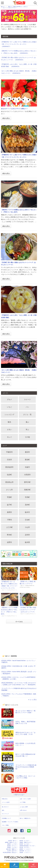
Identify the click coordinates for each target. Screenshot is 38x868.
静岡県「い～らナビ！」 (26, 849)
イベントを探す (14, 865)
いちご (9, 407)
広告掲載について (6, 818)
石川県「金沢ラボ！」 (13, 851)
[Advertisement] (19, 639)
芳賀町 (9, 497)
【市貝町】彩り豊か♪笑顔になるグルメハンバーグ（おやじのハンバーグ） (28, 610)
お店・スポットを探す (5, 865)
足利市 (27, 535)
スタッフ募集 (5, 825)
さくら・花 (27, 414)
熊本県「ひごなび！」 (25, 841)
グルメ (9, 399)
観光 (9, 422)
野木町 (9, 535)
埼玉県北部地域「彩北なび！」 (11, 853)
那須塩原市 (9, 467)
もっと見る (32, 700)
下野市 (9, 520)
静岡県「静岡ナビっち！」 (12, 842)
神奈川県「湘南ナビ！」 (12, 849)
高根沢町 (27, 490)
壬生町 (27, 520)
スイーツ (27, 399)
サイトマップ (5, 814)
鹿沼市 (27, 452)
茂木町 (27, 505)
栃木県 (27, 542)
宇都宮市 (9, 452)
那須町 (27, 460)
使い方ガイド (5, 807)
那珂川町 (27, 482)
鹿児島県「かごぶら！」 (26, 851)
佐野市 (9, 542)
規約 (3, 810)
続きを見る (6, 118)
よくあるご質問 (24, 807)
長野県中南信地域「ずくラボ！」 (28, 846)
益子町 (9, 505)
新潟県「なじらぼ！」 (25, 844)
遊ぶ (27, 422)
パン (27, 407)
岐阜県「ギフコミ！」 (13, 846)
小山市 (27, 527)
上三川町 (9, 527)
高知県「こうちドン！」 (26, 853)
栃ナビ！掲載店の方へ (25, 818)
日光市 (9, 460)
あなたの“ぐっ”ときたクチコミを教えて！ (14, 109)
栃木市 (27, 512)
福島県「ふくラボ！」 (13, 844)
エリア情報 (24, 865)
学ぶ (27, 430)
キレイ (9, 437)
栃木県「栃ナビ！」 (13, 841)
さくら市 (9, 490)
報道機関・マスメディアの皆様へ (10, 822)
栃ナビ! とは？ (19, 795)
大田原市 (27, 475)
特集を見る (33, 865)
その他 (27, 437)
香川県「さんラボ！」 (25, 847)
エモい (9, 430)
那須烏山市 (9, 482)
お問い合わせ (23, 810)
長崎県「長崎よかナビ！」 (26, 842)
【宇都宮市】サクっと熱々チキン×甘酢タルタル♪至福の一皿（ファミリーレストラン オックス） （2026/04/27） (19, 44)
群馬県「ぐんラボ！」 (13, 847)
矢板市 (27, 467)
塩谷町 (9, 475)
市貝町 (27, 497)
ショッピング (9, 414)
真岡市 (9, 512)
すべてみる (19, 622)
